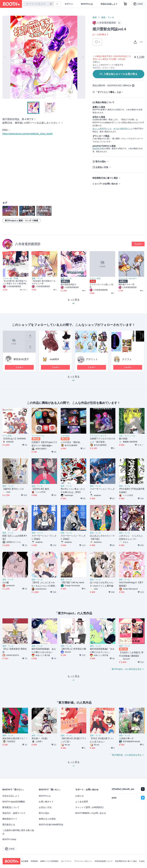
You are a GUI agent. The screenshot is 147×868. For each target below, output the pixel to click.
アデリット (92, 359)
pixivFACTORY (99, 149)
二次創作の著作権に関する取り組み (18, 832)
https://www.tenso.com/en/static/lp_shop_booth (28, 134)
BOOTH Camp (9, 839)
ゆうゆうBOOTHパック (123, 129)
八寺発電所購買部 (28, 244)
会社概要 (25, 861)
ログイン (69, 4)
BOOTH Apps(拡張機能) (14, 802)
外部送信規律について (104, 861)
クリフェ (127, 359)
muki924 (54, 359)
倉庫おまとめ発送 (47, 819)
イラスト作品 (95, 278)
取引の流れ (101, 161)
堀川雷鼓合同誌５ (69, 284)
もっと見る (73, 379)
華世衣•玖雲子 (21, 359)
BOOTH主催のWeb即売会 (51, 825)
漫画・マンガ (108, 17)
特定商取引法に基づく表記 (105, 178)
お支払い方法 (102, 167)
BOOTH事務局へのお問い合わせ (91, 813)
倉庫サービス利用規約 (49, 861)
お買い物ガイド (46, 802)
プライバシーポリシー (83, 861)
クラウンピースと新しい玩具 (101, 286)
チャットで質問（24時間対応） (90, 807)
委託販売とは (9, 825)
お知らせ (80, 796)
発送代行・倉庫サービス (14, 813)
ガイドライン (66, 861)
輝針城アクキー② (126, 284)
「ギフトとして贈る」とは (108, 92)
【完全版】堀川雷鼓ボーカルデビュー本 (44, 282)
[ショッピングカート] (125, 4)
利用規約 (34, 861)
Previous (5, 57)
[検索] (51, 4)
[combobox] (39, 4)
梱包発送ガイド (10, 819)
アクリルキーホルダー (128, 278)
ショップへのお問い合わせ (105, 184)
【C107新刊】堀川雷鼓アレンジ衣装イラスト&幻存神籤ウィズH (15, 282)
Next (83, 57)
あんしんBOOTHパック (102, 129)
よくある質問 (82, 802)
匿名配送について (11, 807)
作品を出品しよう (109, 4)
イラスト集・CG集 (11, 278)
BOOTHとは (87, 4)
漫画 (95, 17)
